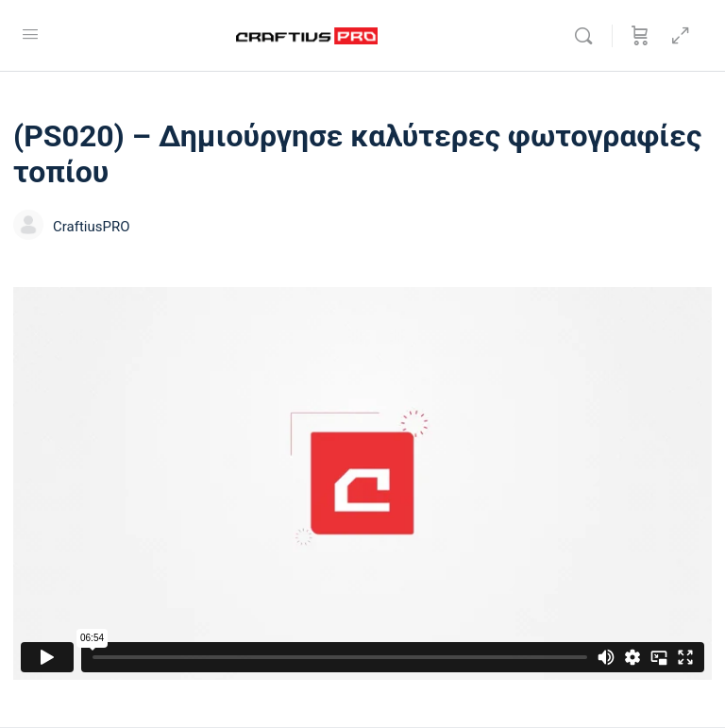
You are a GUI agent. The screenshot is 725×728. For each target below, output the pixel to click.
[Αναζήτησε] (588, 36)
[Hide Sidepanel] (681, 36)
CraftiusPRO (92, 227)
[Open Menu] (30, 34)
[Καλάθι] (640, 36)
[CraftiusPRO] (28, 227)
